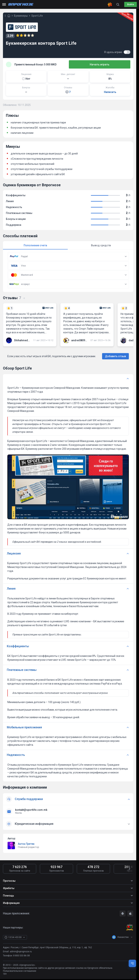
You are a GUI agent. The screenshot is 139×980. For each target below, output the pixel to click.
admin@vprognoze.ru (21, 955)
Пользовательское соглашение (20, 974)
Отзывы (14, 298)
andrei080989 (79, 341)
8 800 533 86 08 (22, 959)
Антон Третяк (26, 847)
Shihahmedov (22, 341)
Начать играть (112, 64)
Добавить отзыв (115, 356)
